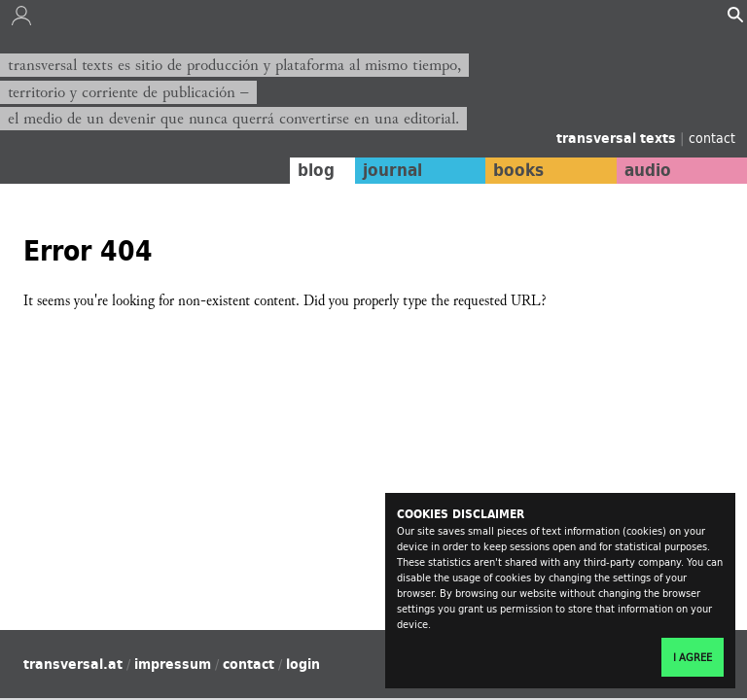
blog (316, 170)
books (518, 170)
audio (648, 170)
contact (712, 138)
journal (392, 170)
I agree (693, 657)
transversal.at (73, 664)
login (303, 664)
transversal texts (618, 138)
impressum (173, 664)
